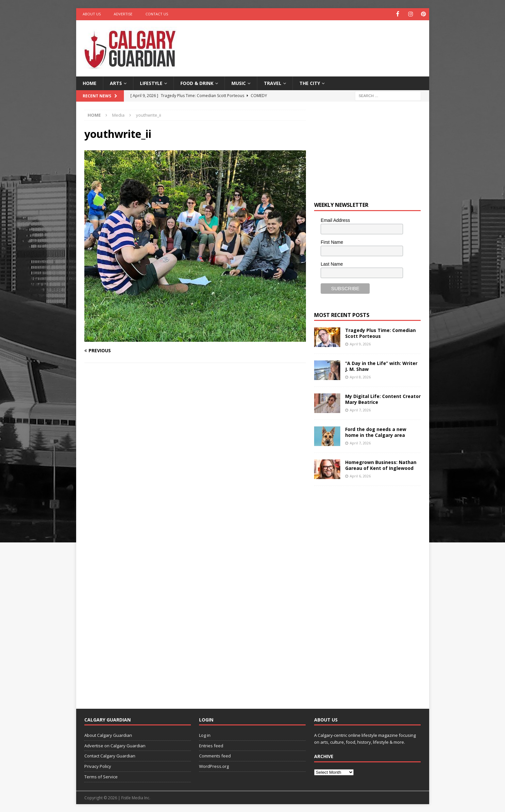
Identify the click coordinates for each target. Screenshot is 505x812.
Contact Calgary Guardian (110, 755)
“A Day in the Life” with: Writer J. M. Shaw (381, 366)
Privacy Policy (98, 766)
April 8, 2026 (360, 376)
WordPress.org (214, 766)
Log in (205, 735)
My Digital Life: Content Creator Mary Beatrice (383, 399)
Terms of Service (101, 776)
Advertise (123, 14)
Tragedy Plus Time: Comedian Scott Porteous (380, 333)
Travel (273, 83)
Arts (116, 83)
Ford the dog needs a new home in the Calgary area (376, 432)
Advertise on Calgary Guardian (115, 745)
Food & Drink (197, 83)
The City (310, 83)
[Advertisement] (315, 41)
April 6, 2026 (360, 475)
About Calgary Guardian (108, 735)
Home (90, 83)
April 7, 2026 (360, 409)
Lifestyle (151, 83)
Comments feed (215, 755)
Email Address (335, 220)
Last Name (332, 263)
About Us (92, 14)
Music (239, 83)
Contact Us (157, 14)
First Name (332, 241)
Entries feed (211, 745)
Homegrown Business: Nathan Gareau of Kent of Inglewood (381, 465)
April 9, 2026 (360, 343)
